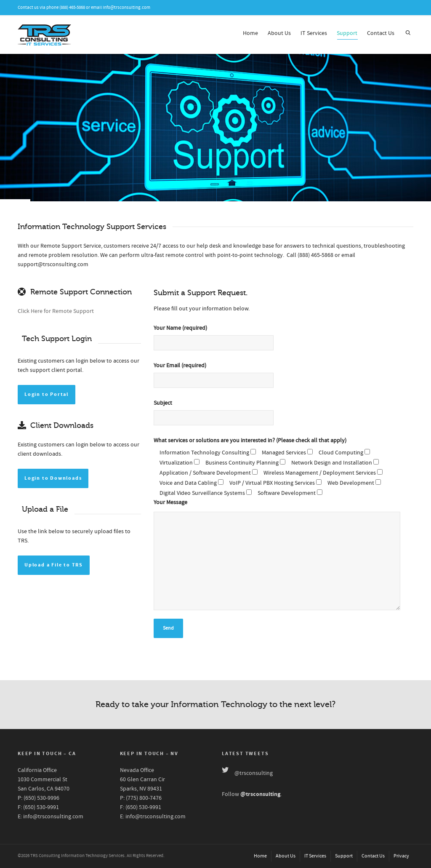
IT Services (314, 33)
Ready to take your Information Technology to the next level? (215, 704)
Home (250, 33)
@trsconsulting (254, 773)
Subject (217, 417)
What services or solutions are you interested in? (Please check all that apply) (250, 441)
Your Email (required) (217, 379)
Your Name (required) (217, 342)
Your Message (170, 502)
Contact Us (381, 33)
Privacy (401, 856)
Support (347, 35)
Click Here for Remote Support (56, 311)
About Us (279, 33)
